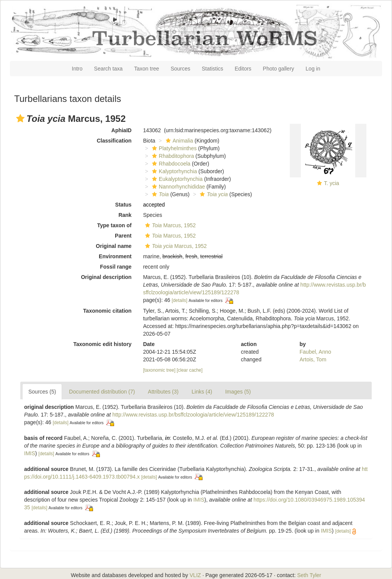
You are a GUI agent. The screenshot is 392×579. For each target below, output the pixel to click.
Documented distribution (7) (102, 392)
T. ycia (332, 183)
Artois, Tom (313, 359)
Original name (114, 246)
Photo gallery (279, 69)
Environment (115, 256)
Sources (180, 69)
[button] (20, 118)
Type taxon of (114, 225)
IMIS (30, 453)
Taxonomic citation (107, 311)
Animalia (179, 141)
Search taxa (109, 69)
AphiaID (122, 130)
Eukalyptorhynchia (176, 179)
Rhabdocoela (170, 164)
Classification (114, 141)
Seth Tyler (309, 575)
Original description (106, 277)
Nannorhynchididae (178, 187)
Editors (243, 69)
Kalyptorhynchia (174, 171)
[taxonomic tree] (159, 370)
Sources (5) (42, 392)
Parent (123, 236)
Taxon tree (146, 69)
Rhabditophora (172, 156)
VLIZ (195, 575)
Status (123, 205)
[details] (179, 300)
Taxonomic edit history (102, 344)
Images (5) (238, 392)
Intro (77, 69)
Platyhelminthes (173, 148)
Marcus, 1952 (170, 225)
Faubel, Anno (316, 352)
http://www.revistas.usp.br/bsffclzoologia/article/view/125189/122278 (193, 415)
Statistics (212, 69)
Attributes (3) (163, 392)
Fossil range (116, 267)
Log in (313, 69)
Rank (125, 215)
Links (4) (202, 392)
